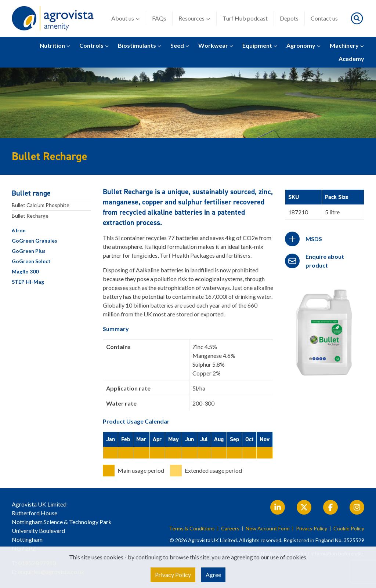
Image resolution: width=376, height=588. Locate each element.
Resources (194, 18)
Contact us (324, 18)
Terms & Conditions (192, 529)
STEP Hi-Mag (28, 282)
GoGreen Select (31, 261)
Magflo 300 (25, 271)
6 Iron (19, 230)
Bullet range (31, 193)
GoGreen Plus (29, 251)
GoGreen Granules (35, 241)
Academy (351, 59)
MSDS (314, 239)
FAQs (159, 18)
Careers (230, 529)
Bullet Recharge (30, 216)
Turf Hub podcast (245, 18)
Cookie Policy (349, 529)
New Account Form (268, 529)
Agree (213, 575)
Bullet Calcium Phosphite (41, 205)
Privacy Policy (312, 529)
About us (126, 18)
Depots (289, 18)
